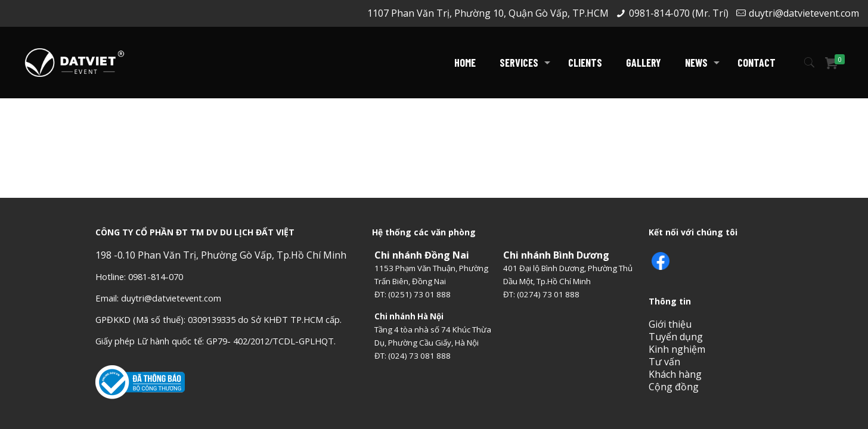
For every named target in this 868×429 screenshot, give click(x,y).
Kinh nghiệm (677, 349)
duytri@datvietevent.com (804, 13)
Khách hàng (675, 374)
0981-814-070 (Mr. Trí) (679, 13)
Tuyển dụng (676, 337)
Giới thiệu (670, 324)
